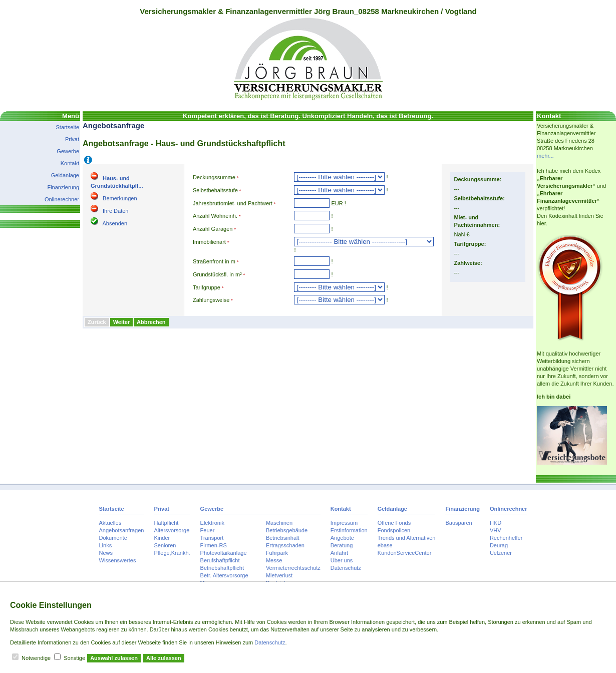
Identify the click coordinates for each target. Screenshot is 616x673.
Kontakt (70, 163)
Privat (72, 139)
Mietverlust (279, 575)
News (106, 553)
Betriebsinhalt (283, 538)
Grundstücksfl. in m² (217, 274)
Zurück (97, 322)
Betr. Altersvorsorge (224, 575)
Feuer (208, 530)
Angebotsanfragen (122, 530)
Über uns (342, 560)
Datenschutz (346, 568)
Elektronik (212, 523)
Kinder (162, 538)
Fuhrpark (277, 553)
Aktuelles (110, 523)
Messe (274, 560)
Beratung (342, 545)
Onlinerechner (62, 199)
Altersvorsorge (172, 530)
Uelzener (501, 553)
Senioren (165, 545)
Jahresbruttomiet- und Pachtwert (233, 203)
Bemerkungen (120, 198)
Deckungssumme (214, 177)
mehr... (545, 156)
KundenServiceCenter (405, 553)
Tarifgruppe (207, 287)
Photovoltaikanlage (224, 553)
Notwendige (36, 658)
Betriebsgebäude (287, 530)
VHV (496, 530)
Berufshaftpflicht (220, 560)
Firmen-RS (214, 545)
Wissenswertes (118, 560)
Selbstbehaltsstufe (215, 190)
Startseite (68, 127)
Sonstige (74, 658)
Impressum (344, 523)
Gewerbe (68, 151)
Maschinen (279, 523)
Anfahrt (339, 553)
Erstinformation (349, 530)
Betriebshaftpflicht (222, 568)
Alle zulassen (164, 658)
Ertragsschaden (285, 545)
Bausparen (458, 523)
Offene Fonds (394, 523)
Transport (212, 538)
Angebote (342, 538)
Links (106, 545)
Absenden (115, 223)
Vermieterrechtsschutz (293, 568)
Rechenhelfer (506, 538)
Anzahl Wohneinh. (215, 216)
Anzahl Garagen (213, 229)
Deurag (499, 545)
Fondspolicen (394, 530)
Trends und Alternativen (407, 538)
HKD (496, 523)
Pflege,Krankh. (172, 553)
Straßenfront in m (214, 261)
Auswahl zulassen (114, 658)
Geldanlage (65, 175)
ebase (385, 545)
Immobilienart (209, 242)
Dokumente (113, 538)
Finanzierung (63, 187)
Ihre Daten (115, 211)
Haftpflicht (166, 523)
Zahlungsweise (211, 300)
